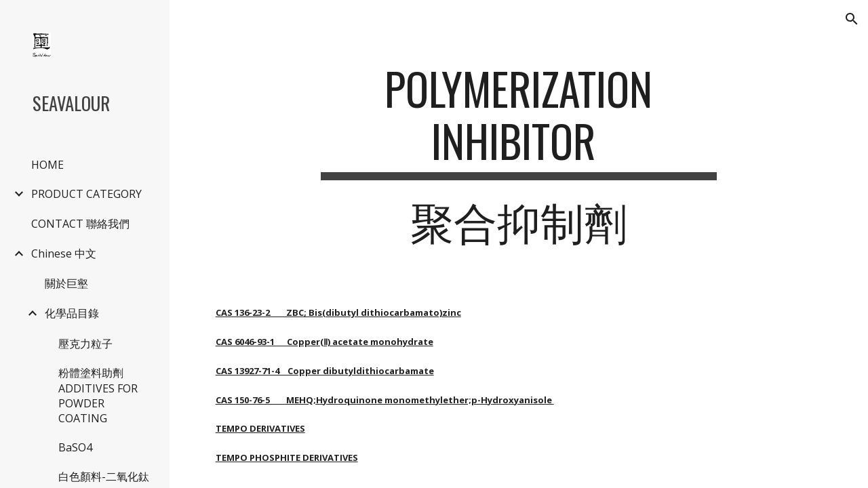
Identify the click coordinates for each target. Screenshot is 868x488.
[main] (518, 161)
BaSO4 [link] (75, 447)
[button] (852, 19)
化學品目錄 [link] (72, 313)
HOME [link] (47, 165)
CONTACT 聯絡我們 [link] (80, 224)
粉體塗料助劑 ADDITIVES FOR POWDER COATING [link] (98, 395)
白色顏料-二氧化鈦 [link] (104, 476)
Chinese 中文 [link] (64, 253)
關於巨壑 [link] (66, 283)
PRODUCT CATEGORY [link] (86, 194)
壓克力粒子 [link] (85, 344)
